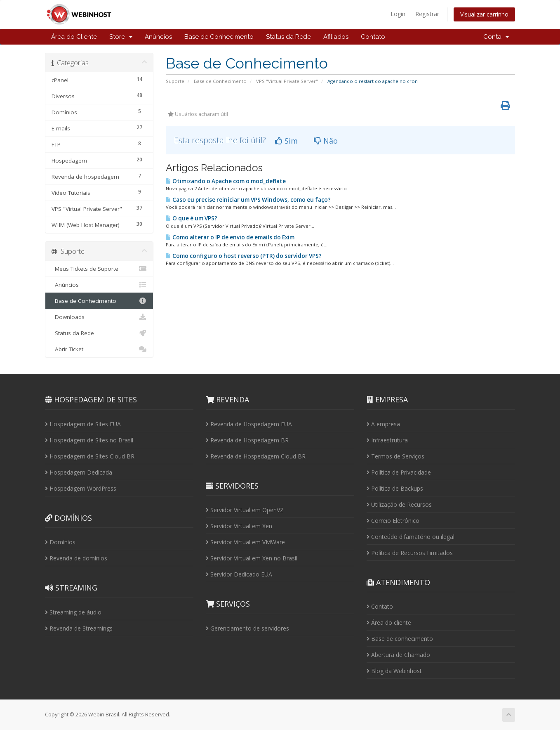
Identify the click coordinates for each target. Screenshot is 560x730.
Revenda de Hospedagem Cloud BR (256, 456)
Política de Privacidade (399, 472)
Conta (496, 37)
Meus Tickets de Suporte (99, 269)
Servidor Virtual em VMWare (245, 542)
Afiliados (336, 37)
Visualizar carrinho (484, 14)
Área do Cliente (74, 37)
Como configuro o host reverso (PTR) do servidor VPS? (244, 256)
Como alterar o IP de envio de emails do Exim (230, 237)
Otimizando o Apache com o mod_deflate (226, 181)
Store (121, 37)
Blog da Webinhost (394, 671)
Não (326, 141)
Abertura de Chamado (398, 655)
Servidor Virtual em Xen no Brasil (252, 558)
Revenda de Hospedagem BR (247, 440)
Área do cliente (389, 623)
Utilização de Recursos (399, 504)
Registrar (427, 14)
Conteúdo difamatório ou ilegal (411, 537)
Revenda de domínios (76, 558)
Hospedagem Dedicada (79, 472)
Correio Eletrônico (393, 521)
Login (398, 14)
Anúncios (158, 37)
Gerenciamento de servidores (247, 628)
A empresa (383, 424)
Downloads (99, 317)
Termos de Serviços (395, 456)
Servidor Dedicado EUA (239, 574)
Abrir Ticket (99, 349)
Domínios (60, 542)
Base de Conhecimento (219, 37)
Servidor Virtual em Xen (239, 526)
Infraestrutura (387, 440)
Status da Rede (288, 37)
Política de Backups (395, 488)
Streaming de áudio (73, 612)
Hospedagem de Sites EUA (83, 424)
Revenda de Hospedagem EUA (249, 424)
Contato (373, 37)
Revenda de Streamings (79, 628)
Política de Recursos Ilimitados (410, 553)
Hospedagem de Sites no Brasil (89, 440)
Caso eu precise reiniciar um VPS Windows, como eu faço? (248, 200)
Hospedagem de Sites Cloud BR (90, 456)
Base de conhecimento (400, 639)
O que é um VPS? (192, 218)
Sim (286, 141)
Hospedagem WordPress (81, 488)
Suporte (175, 81)
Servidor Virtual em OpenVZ (245, 510)
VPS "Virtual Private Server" (287, 81)
